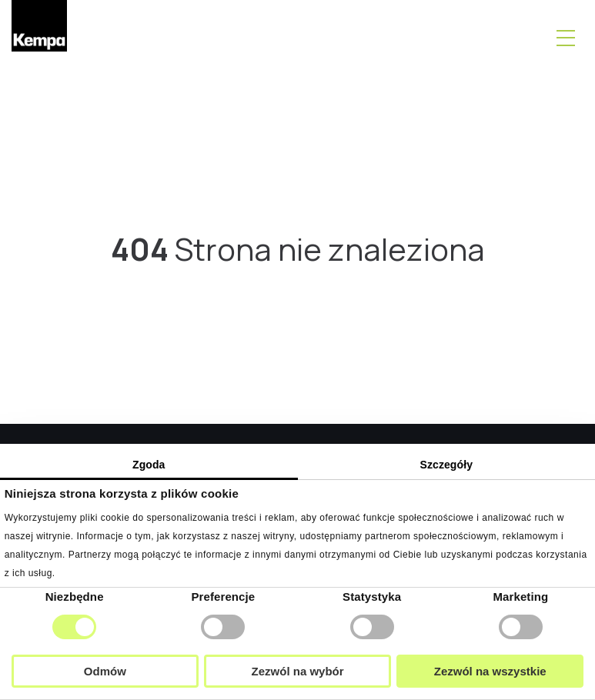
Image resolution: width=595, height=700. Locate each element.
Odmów (105, 671)
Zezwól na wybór (298, 671)
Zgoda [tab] (149, 465)
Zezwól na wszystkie (490, 671)
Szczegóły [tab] (446, 465)
